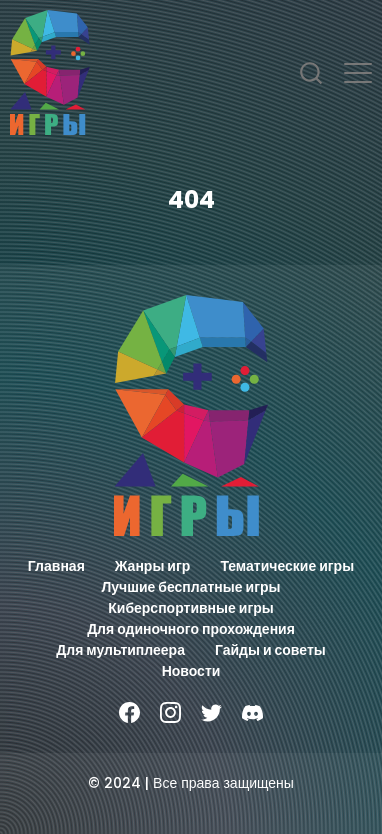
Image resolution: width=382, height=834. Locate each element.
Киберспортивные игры (191, 608)
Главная (56, 566)
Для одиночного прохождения (191, 629)
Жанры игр (153, 566)
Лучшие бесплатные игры (191, 587)
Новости (191, 671)
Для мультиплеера (120, 650)
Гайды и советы (270, 650)
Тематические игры (287, 566)
